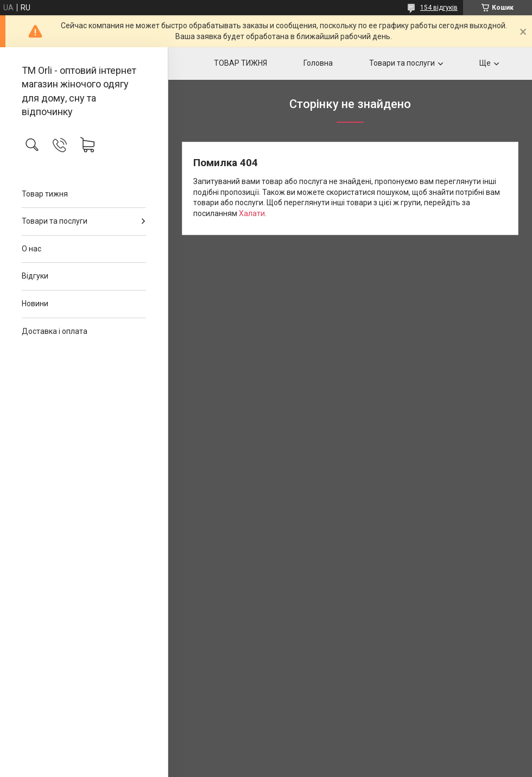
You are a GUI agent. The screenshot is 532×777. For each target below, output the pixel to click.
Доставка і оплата (55, 331)
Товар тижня (45, 194)
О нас (31, 249)
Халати (252, 213)
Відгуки (35, 276)
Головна (318, 63)
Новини (35, 304)
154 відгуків (439, 8)
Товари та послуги (55, 221)
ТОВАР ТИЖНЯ (240, 63)
